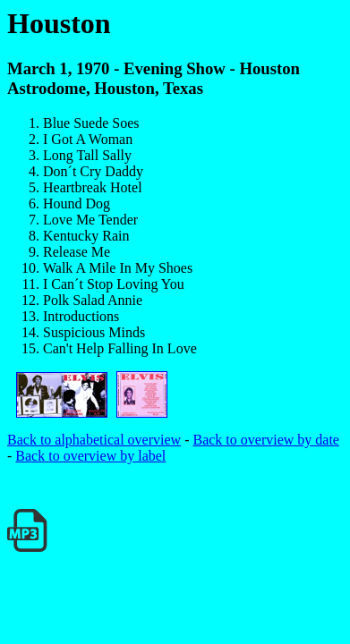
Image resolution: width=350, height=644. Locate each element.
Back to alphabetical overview (94, 440)
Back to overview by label (90, 456)
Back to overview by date (266, 440)
